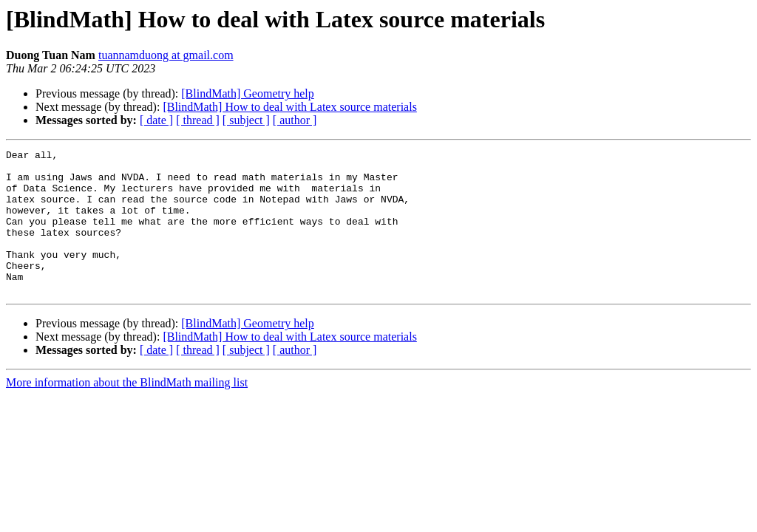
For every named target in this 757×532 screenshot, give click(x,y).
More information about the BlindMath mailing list (127, 411)
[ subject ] (246, 120)
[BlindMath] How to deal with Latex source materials (289, 107)
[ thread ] (198, 120)
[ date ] (156, 120)
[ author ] (295, 120)
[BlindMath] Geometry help (248, 93)
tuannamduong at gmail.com (166, 55)
